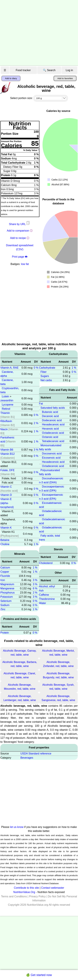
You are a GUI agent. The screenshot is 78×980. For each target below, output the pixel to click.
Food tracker (23, 70)
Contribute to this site (26, 888)
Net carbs (46, 380)
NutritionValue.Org (24, 892)
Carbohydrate (47, 368)
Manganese (7, 588)
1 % (36, 431)
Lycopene (8, 405)
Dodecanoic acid (52, 420)
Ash (41, 591)
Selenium (6, 601)
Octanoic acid (50, 437)
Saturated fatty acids (53, 408)
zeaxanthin (7, 400)
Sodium (5, 605)
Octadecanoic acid (53, 433)
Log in (69, 70)
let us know (17, 827)
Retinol (6, 409)
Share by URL (20, 224)
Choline (5, 544)
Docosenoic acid (52, 454)
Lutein (6, 396)
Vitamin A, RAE (9, 368)
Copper (5, 572)
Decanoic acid (50, 416)
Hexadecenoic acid (53, 462)
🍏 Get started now (39, 975)
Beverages (27, 758)
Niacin (4, 429)
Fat (41, 404)
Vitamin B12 (8, 454)
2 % (36, 423)
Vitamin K (6, 528)
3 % (36, 450)
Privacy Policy (37, 896)
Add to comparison (18, 231)
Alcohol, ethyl (47, 586)
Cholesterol (46, 563)
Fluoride (5, 576)
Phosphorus (7, 593)
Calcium (5, 568)
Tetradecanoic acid (53, 441)
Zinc (3, 609)
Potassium (7, 597)
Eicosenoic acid (51, 458)
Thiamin (5, 413)
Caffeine (44, 595)
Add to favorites (65, 78)
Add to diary (11, 78)
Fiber (43, 372)
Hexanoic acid (50, 429)
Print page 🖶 (20, 257)
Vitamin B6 (7, 450)
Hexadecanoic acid (53, 424)
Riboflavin (6, 421)
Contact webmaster (53, 888)
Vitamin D (6, 495)
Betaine (5, 540)
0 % (36, 368)
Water (43, 603)
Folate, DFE (7, 470)
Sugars (45, 376)
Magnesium (7, 584)
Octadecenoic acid (53, 466)
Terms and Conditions (14, 896)
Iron (3, 580)
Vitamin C (6, 487)
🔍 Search (49, 70)
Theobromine (47, 599)
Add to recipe (18, 238)
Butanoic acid (50, 412)
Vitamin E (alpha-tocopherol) (7, 503)
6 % (35, 588)
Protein (5, 633)
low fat (25, 264)
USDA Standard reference (36, 754)
